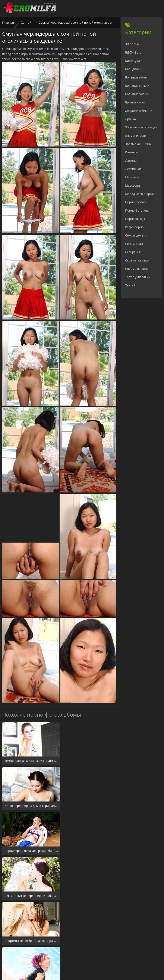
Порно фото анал (138, 210)
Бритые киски (135, 102)
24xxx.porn (72, 954)
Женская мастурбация (141, 127)
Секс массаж (134, 244)
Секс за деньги (136, 235)
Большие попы (136, 77)
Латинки (131, 160)
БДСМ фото (133, 52)
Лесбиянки (133, 169)
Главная (8, 23)
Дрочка (130, 119)
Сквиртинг (133, 252)
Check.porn (91, 954)
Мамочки (132, 177)
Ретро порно (134, 227)
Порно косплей (136, 202)
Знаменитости (136, 136)
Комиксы (132, 152)
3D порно (132, 44)
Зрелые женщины (138, 144)
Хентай (26, 23)
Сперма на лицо (137, 269)
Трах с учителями (138, 277)
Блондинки (133, 69)
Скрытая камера (137, 260)
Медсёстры (133, 185)
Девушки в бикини (139, 111)
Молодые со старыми (141, 194)
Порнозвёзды (135, 219)
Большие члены (137, 94)
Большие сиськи (137, 86)
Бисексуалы (134, 61)
